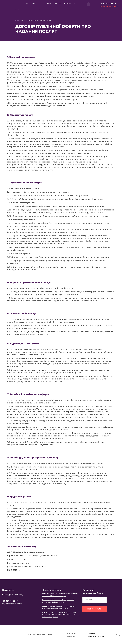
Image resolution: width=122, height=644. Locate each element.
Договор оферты (71, 635)
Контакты (67, 4)
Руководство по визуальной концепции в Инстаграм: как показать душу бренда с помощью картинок (59, 615)
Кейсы (27, 4)
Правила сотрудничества (96, 635)
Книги (49, 4)
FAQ (118, 635)
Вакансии (58, 4)
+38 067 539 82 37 (109, 4)
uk (75, 4)
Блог (34, 4)
